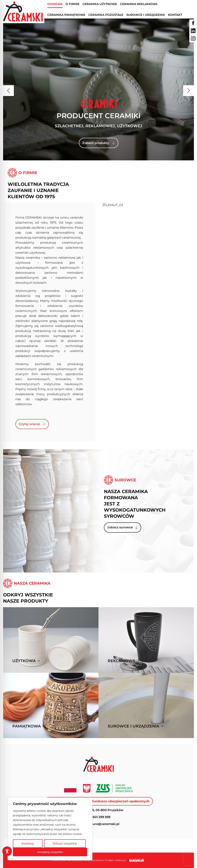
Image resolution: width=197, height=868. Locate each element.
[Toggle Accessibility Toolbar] (7, 851)
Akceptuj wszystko (50, 852)
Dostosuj (28, 844)
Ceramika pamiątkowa (66, 15)
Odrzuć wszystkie (65, 844)
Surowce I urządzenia (146, 15)
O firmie (73, 4)
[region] (50, 829)
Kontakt (175, 15)
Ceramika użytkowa (100, 4)
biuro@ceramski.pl (104, 824)
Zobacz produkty (99, 143)
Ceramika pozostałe (106, 15)
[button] (8, 91)
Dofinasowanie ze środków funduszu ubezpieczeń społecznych (98, 801)
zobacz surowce (123, 527)
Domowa (55, 4)
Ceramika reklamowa (139, 4)
